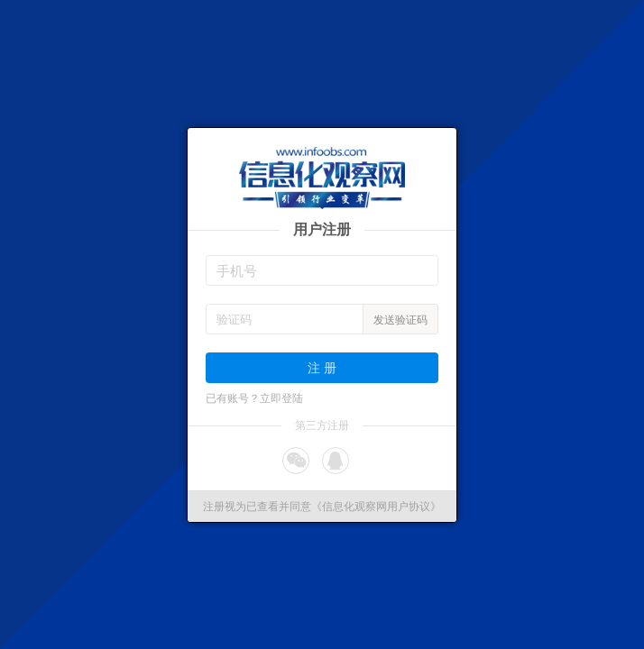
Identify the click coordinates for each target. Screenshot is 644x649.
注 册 (322, 367)
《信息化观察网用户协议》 (376, 507)
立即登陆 (281, 398)
